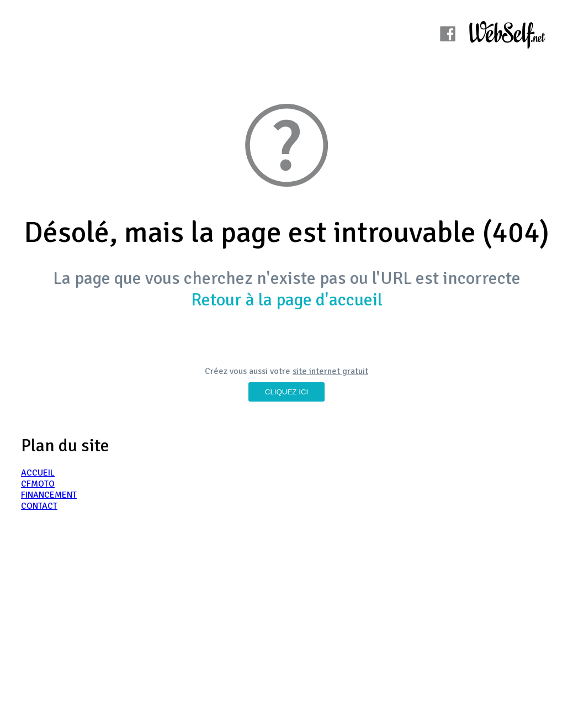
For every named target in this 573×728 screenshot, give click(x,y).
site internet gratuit (330, 371)
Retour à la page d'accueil (287, 300)
